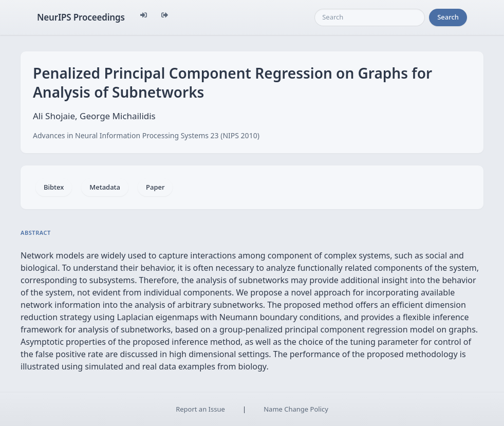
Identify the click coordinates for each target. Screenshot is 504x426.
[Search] (370, 17)
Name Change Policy (296, 409)
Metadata (105, 187)
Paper (155, 187)
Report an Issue (200, 409)
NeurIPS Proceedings (81, 17)
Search (448, 17)
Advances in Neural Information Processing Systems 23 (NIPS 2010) (146, 135)
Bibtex (54, 187)
